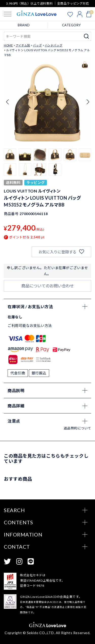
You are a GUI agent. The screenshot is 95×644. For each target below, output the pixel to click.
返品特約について (78, 428)
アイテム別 (23, 45)
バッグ (37, 45)
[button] (10, 155)
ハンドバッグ (54, 45)
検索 (87, 36)
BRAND (24, 25)
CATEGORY (71, 25)
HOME (8, 45)
